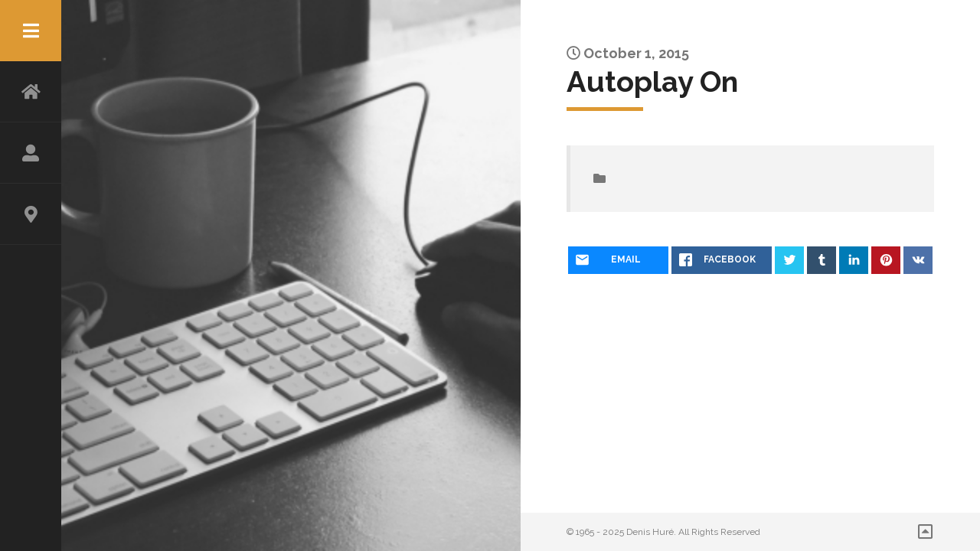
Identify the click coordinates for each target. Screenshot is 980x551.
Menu (31, 31)
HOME (31, 92)
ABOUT (31, 153)
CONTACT (31, 214)
